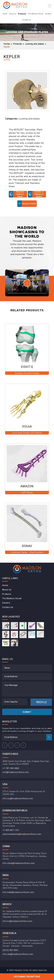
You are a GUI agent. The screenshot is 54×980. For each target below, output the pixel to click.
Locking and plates (35, 44)
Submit (27, 712)
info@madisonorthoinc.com (16, 772)
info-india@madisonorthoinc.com (18, 892)
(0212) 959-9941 (11, 950)
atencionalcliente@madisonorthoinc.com (22, 834)
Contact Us (27, 20)
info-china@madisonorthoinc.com (19, 863)
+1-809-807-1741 (11, 830)
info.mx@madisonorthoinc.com (17, 921)
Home (4, 14)
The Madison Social (36, 14)
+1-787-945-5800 (11, 768)
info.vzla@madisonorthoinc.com (18, 954)
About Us (12, 14)
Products (22, 14)
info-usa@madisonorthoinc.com (18, 799)
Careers (49, 14)
